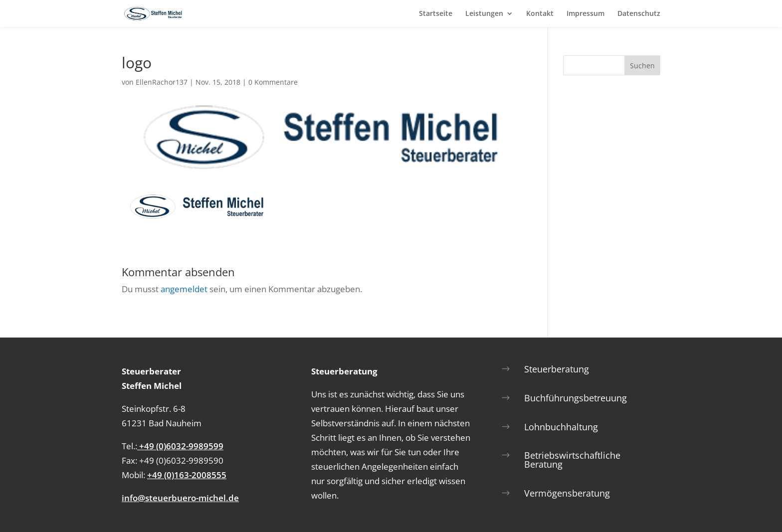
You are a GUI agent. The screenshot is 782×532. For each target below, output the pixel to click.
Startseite (436, 14)
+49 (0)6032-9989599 (180, 446)
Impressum (586, 14)
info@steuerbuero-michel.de (180, 498)
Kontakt (540, 14)
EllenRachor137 (162, 82)
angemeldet (184, 289)
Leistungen (484, 14)
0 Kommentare (273, 82)
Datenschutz (639, 14)
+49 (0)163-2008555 (187, 475)
